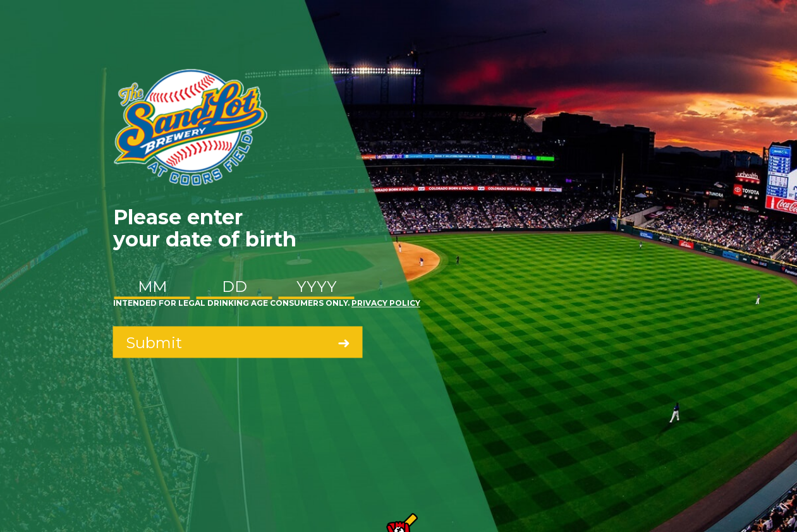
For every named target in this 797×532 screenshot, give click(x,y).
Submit (154, 343)
